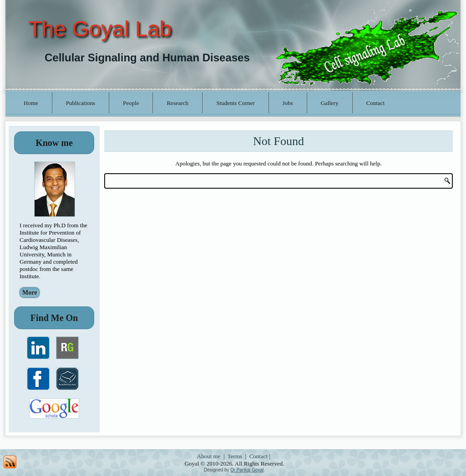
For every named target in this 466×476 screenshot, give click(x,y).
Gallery (330, 103)
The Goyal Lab (100, 29)
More (30, 293)
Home (31, 103)
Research (177, 103)
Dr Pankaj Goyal (247, 470)
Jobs (288, 103)
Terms (235, 456)
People (131, 103)
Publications (81, 103)
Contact (375, 103)
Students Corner (235, 103)
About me (209, 456)
